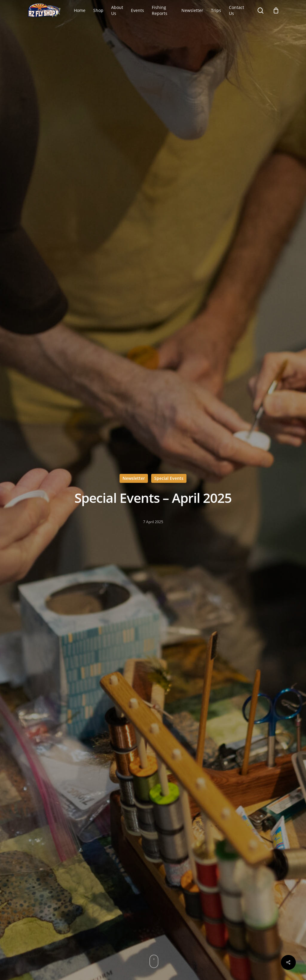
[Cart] (276, 10)
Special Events (169, 478)
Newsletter (134, 478)
